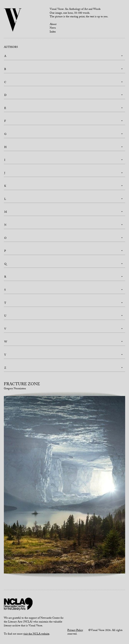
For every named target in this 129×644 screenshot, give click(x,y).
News (53, 28)
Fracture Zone (22, 385)
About (53, 25)
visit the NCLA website (36, 634)
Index (53, 32)
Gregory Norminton (15, 389)
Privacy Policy (75, 631)
